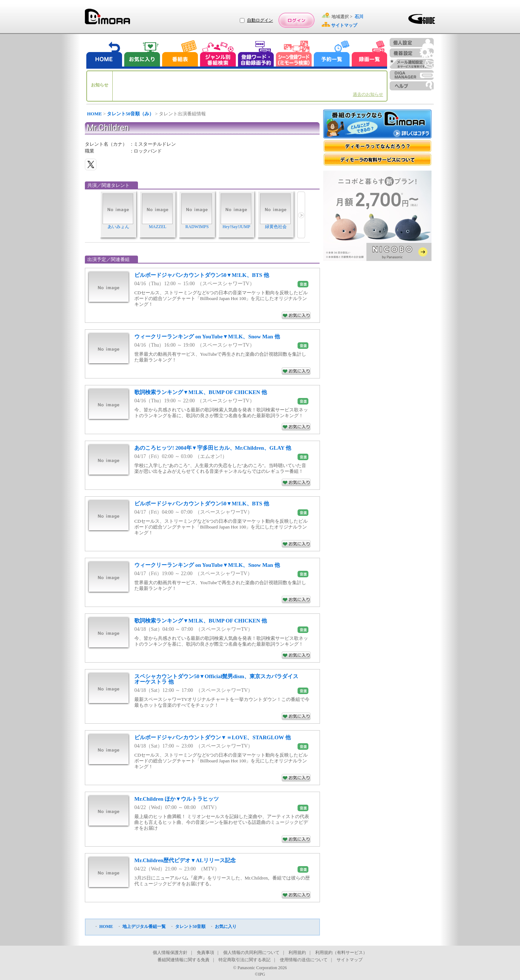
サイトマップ (350, 960)
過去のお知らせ (368, 94)
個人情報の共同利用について (251, 953)
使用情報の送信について (304, 960)
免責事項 (205, 953)
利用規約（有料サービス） (341, 953)
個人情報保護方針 (170, 953)
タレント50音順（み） (130, 114)
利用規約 (297, 953)
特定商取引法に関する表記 (244, 960)
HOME (94, 114)
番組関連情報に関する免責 (183, 960)
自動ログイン (260, 20)
